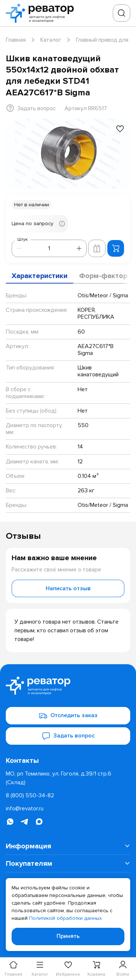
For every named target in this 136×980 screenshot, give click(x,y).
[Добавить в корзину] (116, 248)
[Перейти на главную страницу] (42, 13)
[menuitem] (68, 846)
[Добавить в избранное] (120, 129)
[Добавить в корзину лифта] (97, 248)
